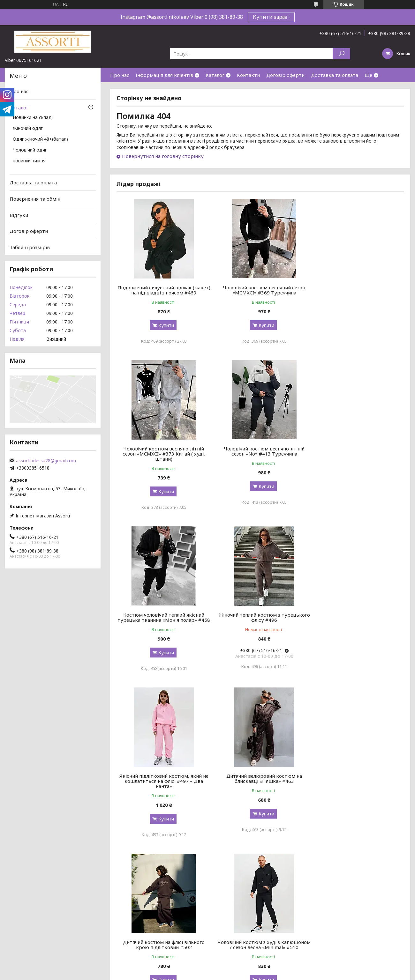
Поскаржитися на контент (206, 974)
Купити (165, 325)
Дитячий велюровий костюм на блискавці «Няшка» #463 (260, 622)
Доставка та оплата (335, 75)
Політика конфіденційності (258, 974)
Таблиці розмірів (30, 247)
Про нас (120, 75)
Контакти (248, 75)
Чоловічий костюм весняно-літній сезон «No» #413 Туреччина (162, 456)
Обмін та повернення (132, 945)
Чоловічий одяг (30, 150)
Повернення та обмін (35, 199)
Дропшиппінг (123, 929)
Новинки (220, 899)
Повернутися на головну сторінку (163, 156)
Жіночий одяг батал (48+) (239, 922)
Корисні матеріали (26, 914)
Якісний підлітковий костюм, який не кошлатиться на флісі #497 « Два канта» (162, 625)
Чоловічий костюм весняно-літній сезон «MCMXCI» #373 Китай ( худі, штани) (358, 293)
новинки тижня (29, 161)
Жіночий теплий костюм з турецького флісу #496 (358, 456)
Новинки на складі (33, 118)
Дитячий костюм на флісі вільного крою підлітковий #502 (358, 622)
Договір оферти (285, 75)
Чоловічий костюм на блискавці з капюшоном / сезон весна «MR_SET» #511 (260, 791)
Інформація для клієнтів (164, 75)
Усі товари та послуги (374, 863)
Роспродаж (223, 906)
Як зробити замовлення (134, 937)
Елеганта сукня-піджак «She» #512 (358, 786)
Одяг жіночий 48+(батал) (40, 139)
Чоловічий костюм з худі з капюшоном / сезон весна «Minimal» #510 (162, 791)
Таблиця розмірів (127, 906)
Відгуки (19, 215)
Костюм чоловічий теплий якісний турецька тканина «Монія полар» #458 (260, 459)
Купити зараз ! (271, 17)
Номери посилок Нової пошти (141, 914)
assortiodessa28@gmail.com (46, 461)
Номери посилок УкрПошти (138, 922)
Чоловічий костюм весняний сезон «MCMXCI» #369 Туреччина (260, 290)
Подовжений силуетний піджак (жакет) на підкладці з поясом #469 (162, 290)
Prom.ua (238, 968)
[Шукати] (341, 54)
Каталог (215, 75)
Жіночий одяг (28, 129)
